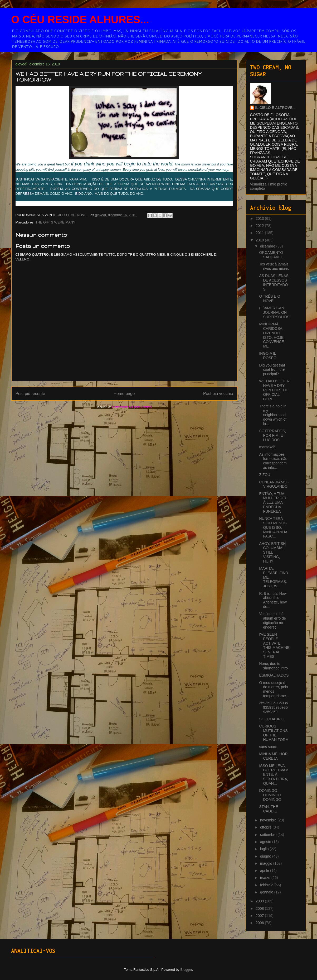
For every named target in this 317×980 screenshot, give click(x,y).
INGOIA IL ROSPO (268, 356)
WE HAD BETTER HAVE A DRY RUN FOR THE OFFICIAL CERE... (274, 390)
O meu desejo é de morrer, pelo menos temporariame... (274, 689)
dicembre (268, 246)
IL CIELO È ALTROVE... (275, 108)
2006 (260, 923)
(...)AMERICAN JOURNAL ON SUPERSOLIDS (274, 312)
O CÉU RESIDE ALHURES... (80, 20)
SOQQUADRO (271, 719)
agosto (266, 842)
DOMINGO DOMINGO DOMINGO (270, 795)
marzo (266, 878)
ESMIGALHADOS (274, 675)
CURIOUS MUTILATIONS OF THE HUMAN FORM (274, 733)
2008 (260, 908)
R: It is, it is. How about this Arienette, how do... (273, 600)
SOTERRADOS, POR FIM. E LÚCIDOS (272, 435)
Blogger (186, 970)
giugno (266, 856)
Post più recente (30, 394)
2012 (260, 226)
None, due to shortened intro (273, 666)
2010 (260, 240)
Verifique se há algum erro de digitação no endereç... (272, 620)
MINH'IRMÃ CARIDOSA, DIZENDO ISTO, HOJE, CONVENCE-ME (272, 335)
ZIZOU (265, 475)
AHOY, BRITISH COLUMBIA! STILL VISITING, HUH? (272, 552)
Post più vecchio (218, 394)
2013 (260, 218)
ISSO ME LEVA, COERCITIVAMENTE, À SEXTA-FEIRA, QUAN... (274, 775)
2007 (260, 916)
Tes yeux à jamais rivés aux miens (274, 266)
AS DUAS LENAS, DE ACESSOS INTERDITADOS (274, 282)
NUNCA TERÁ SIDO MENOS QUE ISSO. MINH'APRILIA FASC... (273, 527)
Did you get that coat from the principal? (272, 370)
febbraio (267, 885)
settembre (269, 835)
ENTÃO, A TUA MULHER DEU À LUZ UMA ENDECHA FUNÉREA (273, 503)
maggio (267, 863)
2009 (260, 901)
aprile (265, 870)
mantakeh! (268, 447)
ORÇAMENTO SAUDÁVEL (271, 255)
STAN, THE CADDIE (269, 809)
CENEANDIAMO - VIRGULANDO (274, 484)
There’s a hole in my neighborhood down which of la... (273, 415)
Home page (124, 394)
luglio (265, 849)
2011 (260, 233)
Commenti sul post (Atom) (132, 407)
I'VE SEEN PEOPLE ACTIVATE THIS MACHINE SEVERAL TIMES (274, 645)
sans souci (268, 747)
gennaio (267, 892)
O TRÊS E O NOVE (270, 299)
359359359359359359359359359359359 (273, 707)
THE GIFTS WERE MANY (55, 222)
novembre (269, 820)
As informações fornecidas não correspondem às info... (273, 461)
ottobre (266, 827)
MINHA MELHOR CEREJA (273, 756)
